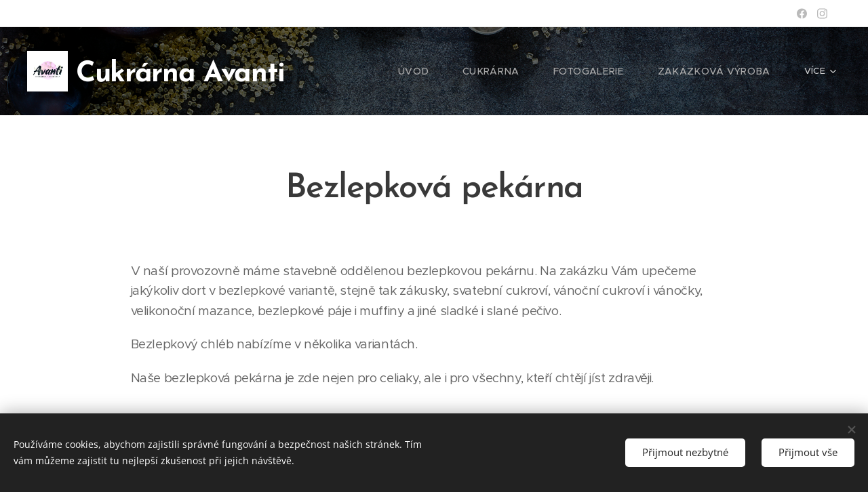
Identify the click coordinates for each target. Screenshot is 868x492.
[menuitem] (442, 71)
